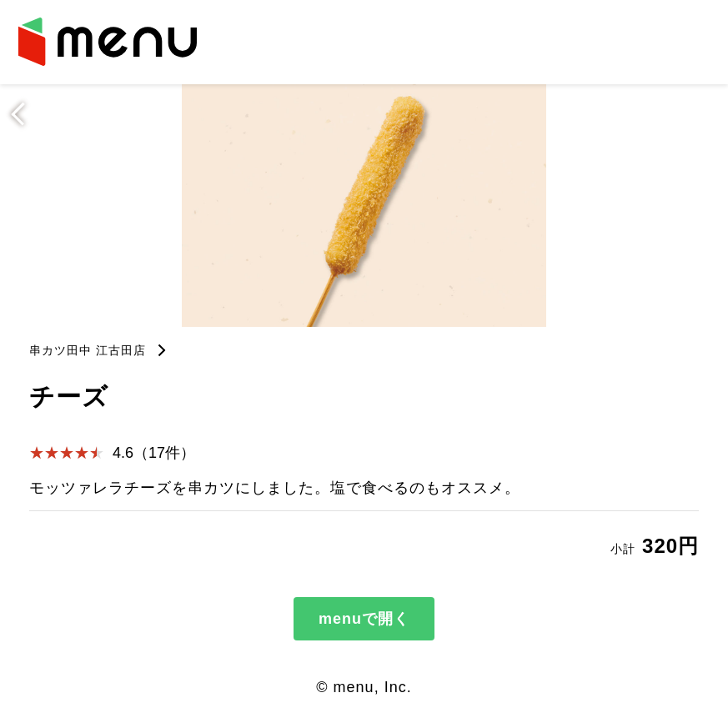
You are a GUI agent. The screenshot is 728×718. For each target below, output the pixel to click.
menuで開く (364, 619)
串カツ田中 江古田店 (88, 350)
